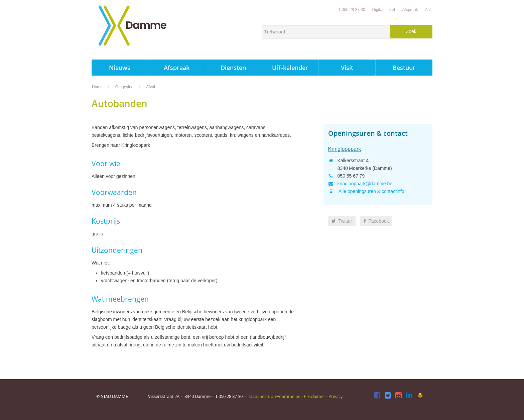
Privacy (336, 396)
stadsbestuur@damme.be (275, 396)
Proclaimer (314, 396)
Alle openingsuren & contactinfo (371, 191)
